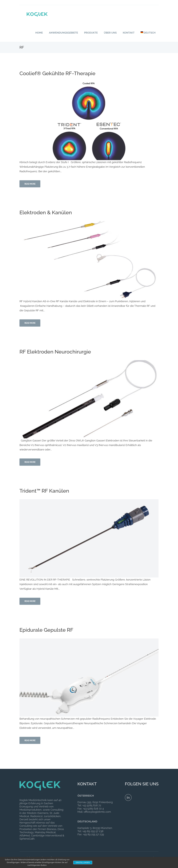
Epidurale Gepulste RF (48, 633)
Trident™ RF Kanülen (46, 493)
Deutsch (148, 33)
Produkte (91, 33)
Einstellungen (83, 862)
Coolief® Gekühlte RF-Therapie (59, 73)
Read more (31, 184)
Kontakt (129, 33)
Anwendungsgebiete (63, 33)
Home (39, 33)
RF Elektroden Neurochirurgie (57, 353)
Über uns (110, 33)
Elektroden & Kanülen (47, 213)
